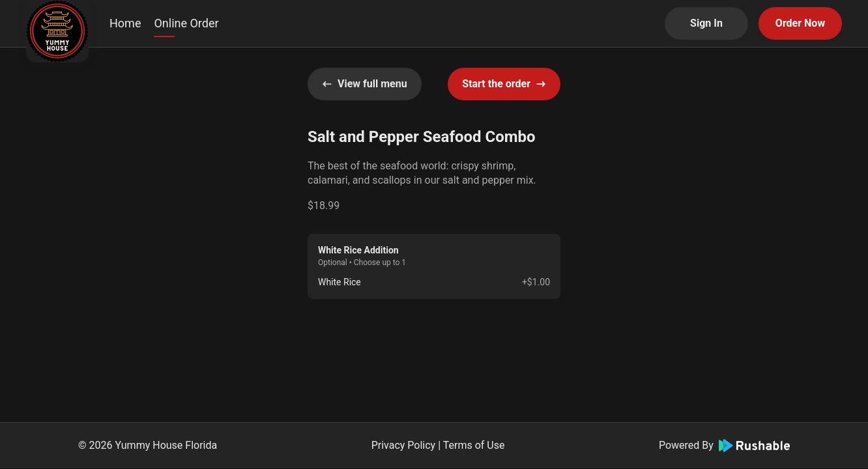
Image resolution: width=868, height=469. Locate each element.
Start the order (504, 84)
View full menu (365, 84)
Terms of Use (474, 445)
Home (125, 23)
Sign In (706, 23)
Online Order (186, 23)
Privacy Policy (404, 445)
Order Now (800, 23)
